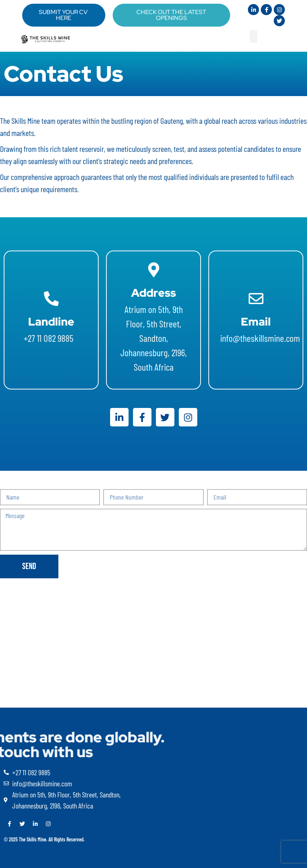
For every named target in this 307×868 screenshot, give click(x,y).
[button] (253, 36)
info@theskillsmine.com (261, 338)
